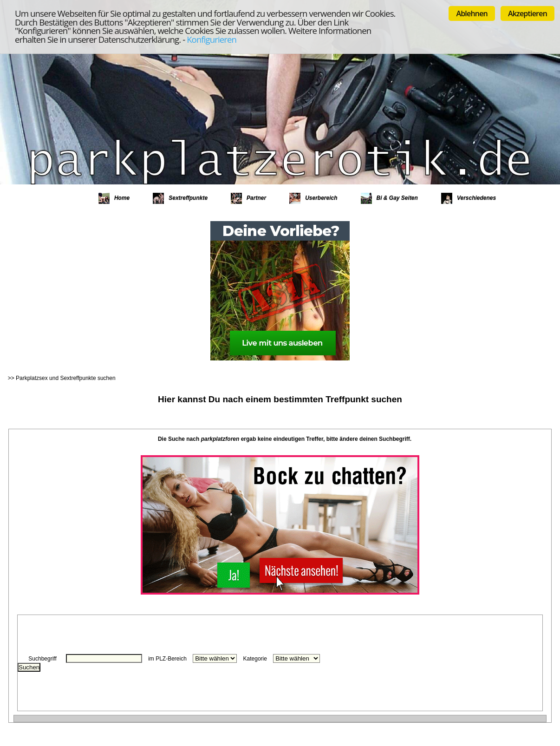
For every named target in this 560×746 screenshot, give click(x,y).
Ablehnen (472, 13)
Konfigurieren (212, 39)
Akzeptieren (527, 13)
